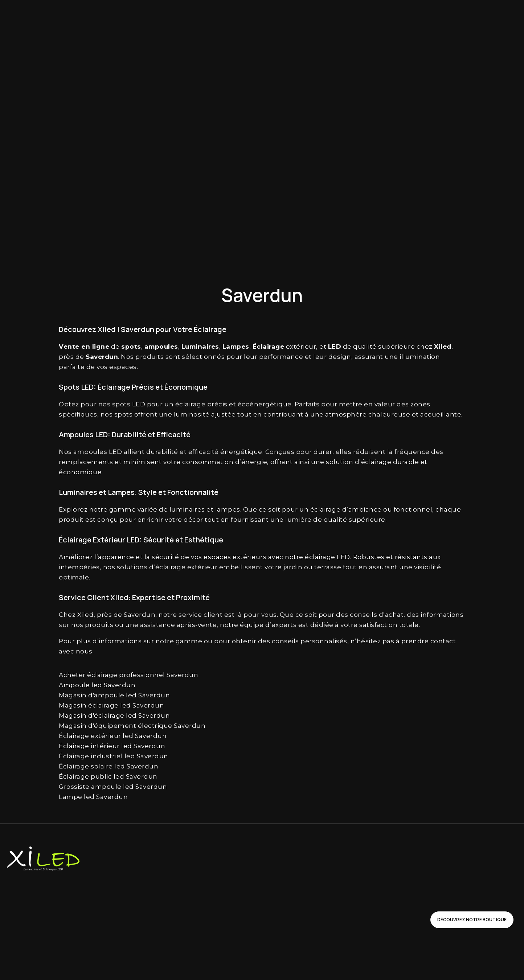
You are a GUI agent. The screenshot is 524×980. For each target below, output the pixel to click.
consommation (208, 462)
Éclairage (269, 347)
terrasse (328, 567)
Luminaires (200, 347)
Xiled (443, 347)
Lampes (236, 347)
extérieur (301, 347)
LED (335, 347)
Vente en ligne (84, 347)
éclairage (191, 404)
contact (443, 641)
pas (388, 641)
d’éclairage (373, 462)
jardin (293, 567)
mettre (351, 404)
